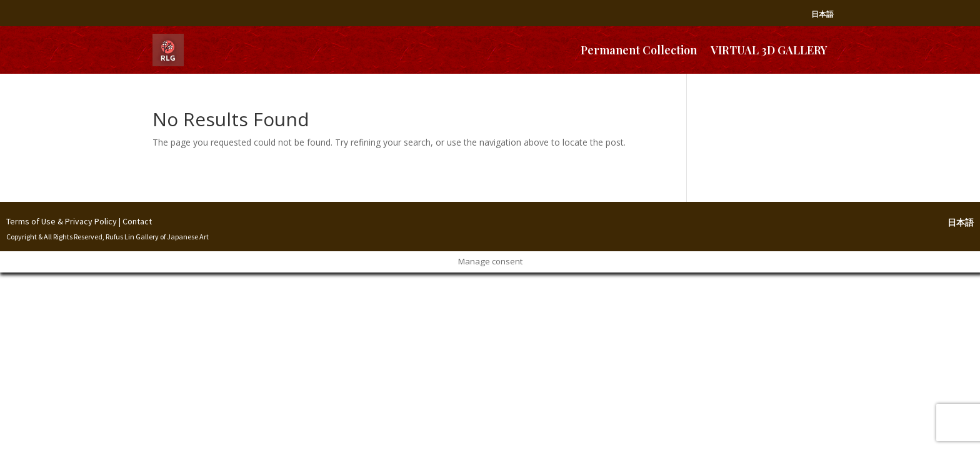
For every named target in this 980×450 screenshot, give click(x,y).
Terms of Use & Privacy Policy (62, 221)
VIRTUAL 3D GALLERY (769, 50)
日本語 (822, 14)
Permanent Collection (639, 50)
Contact (137, 221)
